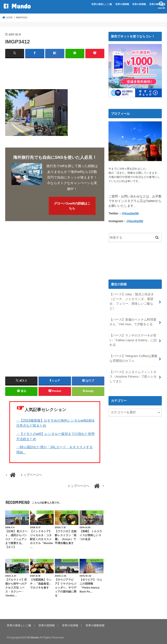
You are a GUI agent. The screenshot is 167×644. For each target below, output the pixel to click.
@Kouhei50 (130, 213)
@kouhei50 (135, 221)
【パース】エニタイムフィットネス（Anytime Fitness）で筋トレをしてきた (133, 375)
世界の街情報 (139, 4)
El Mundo (17, 6)
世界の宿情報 (122, 4)
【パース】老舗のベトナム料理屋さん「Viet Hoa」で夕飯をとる (133, 321)
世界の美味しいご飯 (102, 4)
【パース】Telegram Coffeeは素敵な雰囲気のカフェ (133, 357)
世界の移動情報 (157, 4)
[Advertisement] (81, 72)
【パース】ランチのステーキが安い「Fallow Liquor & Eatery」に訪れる (133, 339)
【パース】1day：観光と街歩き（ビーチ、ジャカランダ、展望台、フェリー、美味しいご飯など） (132, 301)
